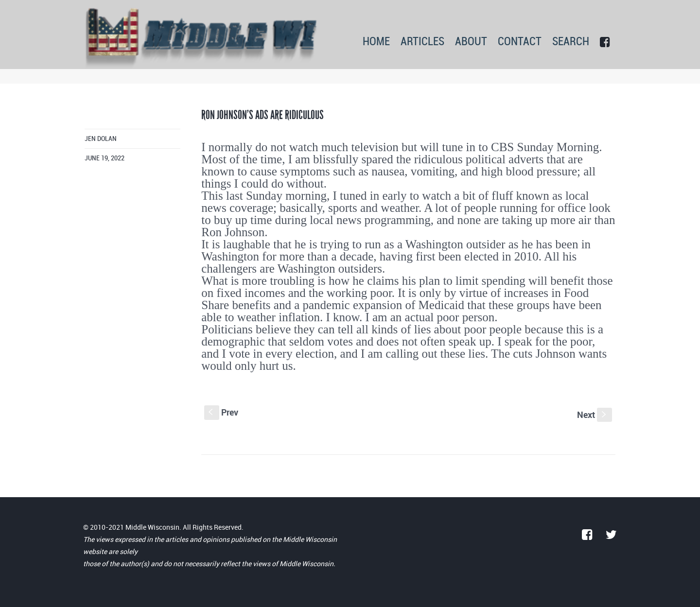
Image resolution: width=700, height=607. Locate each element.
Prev (221, 412)
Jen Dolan (101, 139)
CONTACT (520, 42)
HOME (376, 42)
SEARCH (571, 42)
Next (595, 415)
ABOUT (471, 42)
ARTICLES (422, 42)
